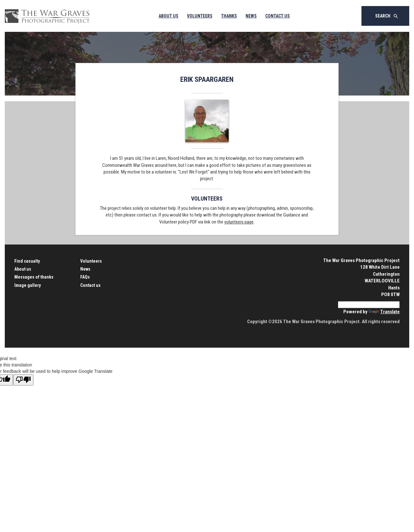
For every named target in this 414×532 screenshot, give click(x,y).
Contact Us (278, 16)
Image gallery (28, 285)
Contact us (90, 285)
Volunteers (200, 16)
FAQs (85, 277)
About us (23, 269)
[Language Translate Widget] (369, 305)
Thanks (229, 16)
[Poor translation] (23, 380)
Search (387, 16)
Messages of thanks (34, 277)
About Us (168, 16)
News (251, 16)
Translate (384, 312)
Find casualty (27, 261)
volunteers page (239, 222)
